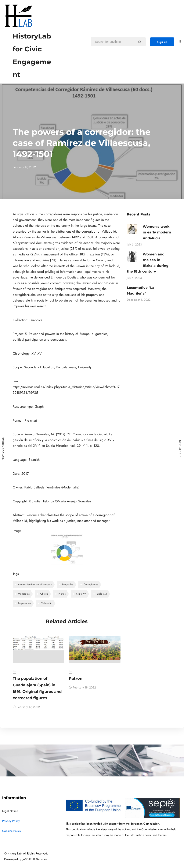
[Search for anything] (140, 42)
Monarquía (24, 594)
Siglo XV (81, 594)
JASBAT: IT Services (35, 859)
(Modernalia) (70, 487)
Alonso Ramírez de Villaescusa (35, 584)
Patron (76, 679)
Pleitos (62, 594)
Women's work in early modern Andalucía (157, 232)
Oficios (44, 594)
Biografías (68, 584)
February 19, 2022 (26, 707)
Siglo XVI (102, 594)
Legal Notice (10, 811)
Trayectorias (24, 603)
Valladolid (47, 603)
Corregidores (91, 584)
